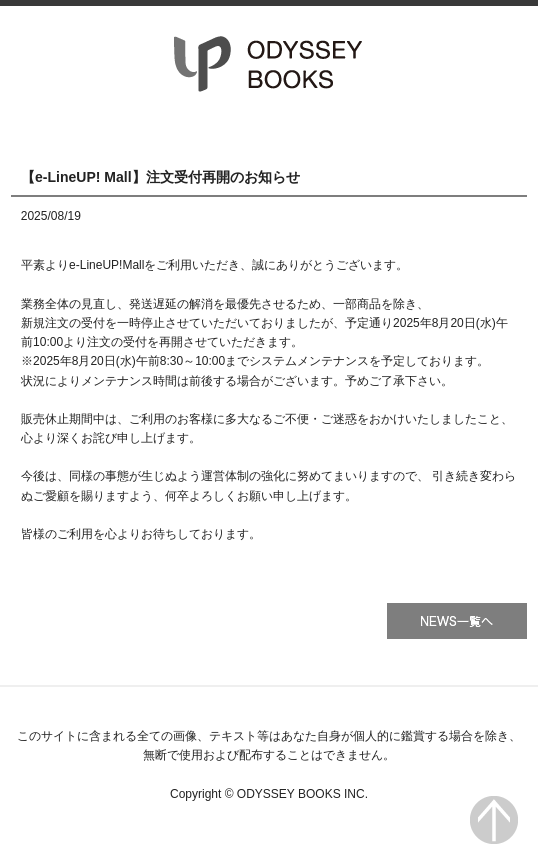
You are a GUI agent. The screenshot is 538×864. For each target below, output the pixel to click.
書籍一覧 (269, 131)
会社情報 (449, 131)
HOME (88, 131)
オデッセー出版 (269, 64)
